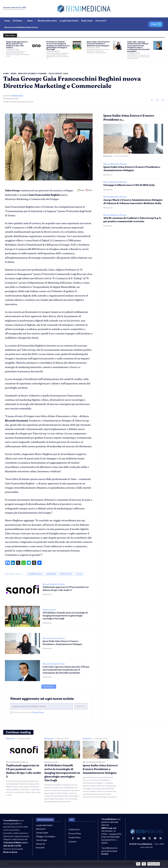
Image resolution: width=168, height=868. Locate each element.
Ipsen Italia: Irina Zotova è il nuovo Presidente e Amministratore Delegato (98, 44)
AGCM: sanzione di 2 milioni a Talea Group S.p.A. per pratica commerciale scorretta (132, 220)
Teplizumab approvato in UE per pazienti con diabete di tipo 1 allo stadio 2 (17, 45)
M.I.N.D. (105, 854)
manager (51, 574)
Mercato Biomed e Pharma (32, 74)
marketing (66, 574)
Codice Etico (74, 830)
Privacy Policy (38, 712)
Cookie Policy (75, 838)
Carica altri (49, 687)
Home (6, 74)
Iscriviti (81, 706)
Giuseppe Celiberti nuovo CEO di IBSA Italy (129, 185)
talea (79, 574)
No (144, 864)
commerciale (35, 574)
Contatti (72, 842)
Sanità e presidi (49, 610)
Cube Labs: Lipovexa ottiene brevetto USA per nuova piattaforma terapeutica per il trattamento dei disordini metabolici (138, 47)
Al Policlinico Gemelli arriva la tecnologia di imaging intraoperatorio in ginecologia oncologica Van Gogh (58, 46)
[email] (42, 706)
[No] (165, 864)
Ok (138, 864)
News (14, 74)
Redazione (18, 96)
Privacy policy (154, 864)
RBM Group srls (109, 828)
